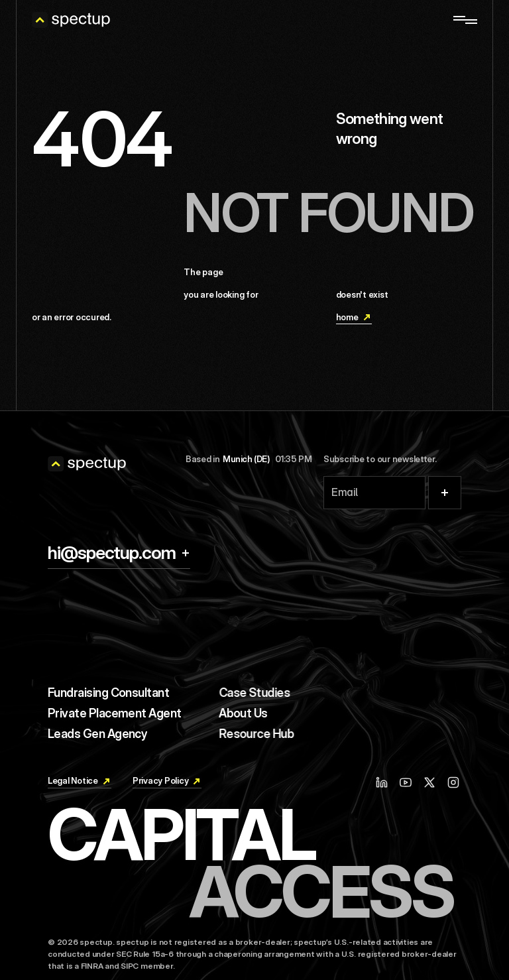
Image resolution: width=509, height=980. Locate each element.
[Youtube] (408, 763)
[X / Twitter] (429, 763)
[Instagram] (454, 763)
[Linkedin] (384, 763)
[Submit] (445, 493)
